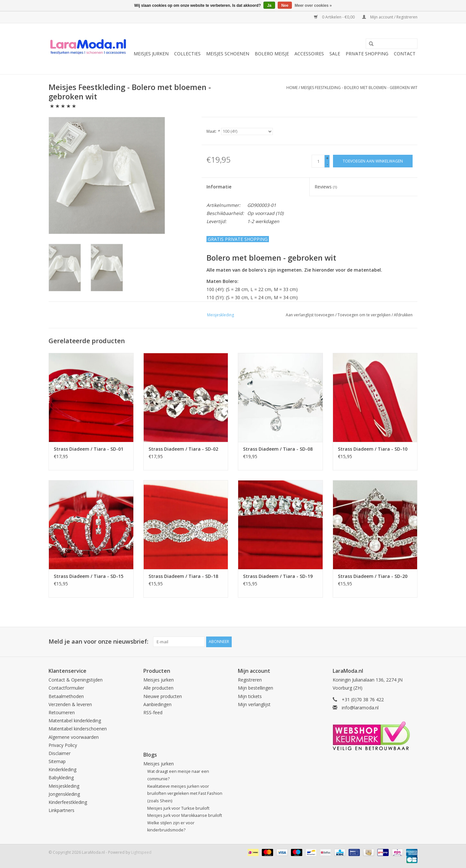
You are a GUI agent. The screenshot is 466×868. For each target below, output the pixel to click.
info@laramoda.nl (360, 708)
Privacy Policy (63, 745)
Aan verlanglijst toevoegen (310, 315)
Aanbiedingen (157, 704)
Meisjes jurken (151, 54)
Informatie (219, 187)
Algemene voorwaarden (74, 737)
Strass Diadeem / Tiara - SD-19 (278, 576)
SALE (335, 54)
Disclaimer (60, 753)
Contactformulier (66, 688)
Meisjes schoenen (228, 54)
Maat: (213, 131)
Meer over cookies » (313, 6)
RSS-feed (153, 712)
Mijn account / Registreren (390, 17)
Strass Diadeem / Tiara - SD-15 (89, 576)
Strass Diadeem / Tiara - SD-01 (89, 449)
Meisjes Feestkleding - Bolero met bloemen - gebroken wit (359, 88)
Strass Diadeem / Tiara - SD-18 (183, 576)
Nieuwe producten (163, 696)
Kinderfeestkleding (68, 802)
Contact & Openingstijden (76, 680)
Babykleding (61, 778)
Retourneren (62, 712)
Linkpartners (61, 810)
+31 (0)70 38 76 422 (363, 699)
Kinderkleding (62, 769)
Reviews (326, 187)
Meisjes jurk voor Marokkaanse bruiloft (185, 815)
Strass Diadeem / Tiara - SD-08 (278, 449)
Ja (269, 6)
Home (292, 88)
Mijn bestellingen (255, 688)
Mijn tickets (250, 696)
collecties (187, 54)
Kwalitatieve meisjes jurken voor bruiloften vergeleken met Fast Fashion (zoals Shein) (185, 794)
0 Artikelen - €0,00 (335, 17)
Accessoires (309, 54)
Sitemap (57, 761)
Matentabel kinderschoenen (78, 729)
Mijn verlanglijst (254, 704)
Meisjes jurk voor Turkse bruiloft (178, 808)
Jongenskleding (64, 794)
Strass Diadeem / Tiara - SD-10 (373, 449)
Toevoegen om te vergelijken (365, 315)
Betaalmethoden (66, 696)
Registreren (250, 680)
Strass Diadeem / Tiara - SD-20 (373, 576)
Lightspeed (141, 852)
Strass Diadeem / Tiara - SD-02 (183, 449)
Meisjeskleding (64, 786)
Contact (405, 54)
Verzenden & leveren (70, 704)
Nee (285, 6)
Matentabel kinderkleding (75, 721)
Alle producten (158, 688)
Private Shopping (367, 54)
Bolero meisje (272, 54)
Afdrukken (403, 315)
